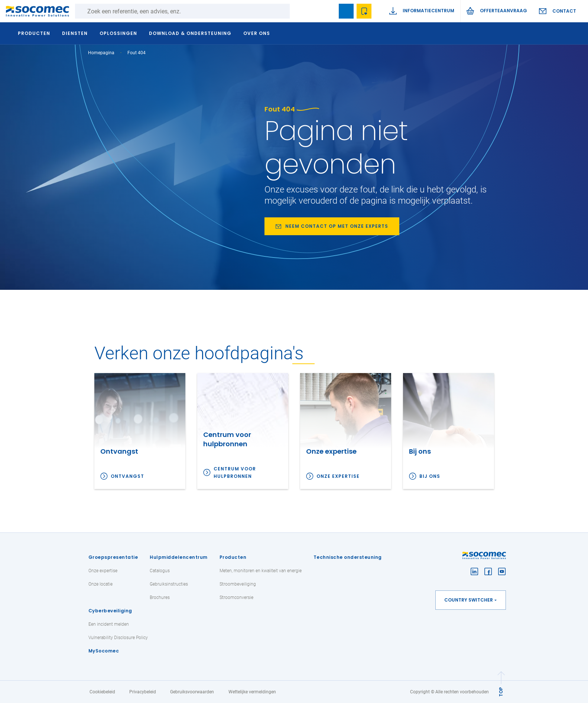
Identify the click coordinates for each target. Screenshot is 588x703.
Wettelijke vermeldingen (252, 692)
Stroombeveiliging (238, 584)
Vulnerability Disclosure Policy (118, 638)
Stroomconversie (236, 597)
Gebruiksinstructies (169, 584)
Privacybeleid (143, 692)
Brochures (160, 597)
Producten (233, 557)
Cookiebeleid (102, 692)
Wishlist (364, 11)
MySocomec (104, 651)
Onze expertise (338, 476)
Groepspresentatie (113, 557)
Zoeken (297, 11)
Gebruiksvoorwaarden (192, 692)
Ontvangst (127, 476)
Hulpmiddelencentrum (179, 557)
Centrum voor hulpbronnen (235, 472)
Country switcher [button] (469, 600)
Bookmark (346, 11)
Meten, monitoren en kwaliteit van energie (261, 571)
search (328, 11)
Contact (564, 11)
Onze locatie (100, 584)
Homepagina (101, 53)
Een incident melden (109, 624)
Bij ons (430, 476)
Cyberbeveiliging (110, 611)
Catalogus (160, 571)
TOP (501, 692)
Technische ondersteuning (348, 557)
